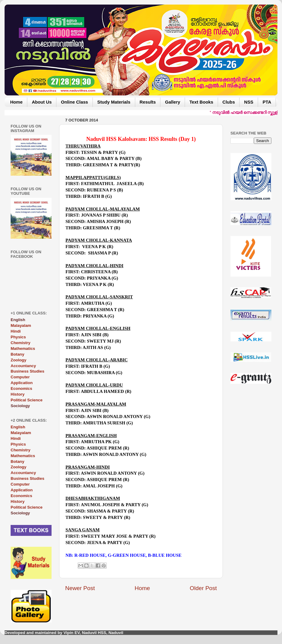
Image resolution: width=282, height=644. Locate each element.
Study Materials (114, 102)
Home (16, 102)
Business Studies (27, 371)
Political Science (27, 400)
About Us (42, 102)
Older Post (203, 588)
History (18, 394)
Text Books (201, 102)
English (18, 427)
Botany (17, 354)
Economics (21, 388)
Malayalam (21, 325)
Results (148, 102)
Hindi (16, 331)
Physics (18, 337)
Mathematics (23, 349)
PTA (267, 102)
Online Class (74, 102)
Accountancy (23, 366)
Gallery (173, 102)
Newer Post (80, 588)
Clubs (229, 102)
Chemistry (20, 343)
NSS (249, 102)
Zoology (18, 360)
